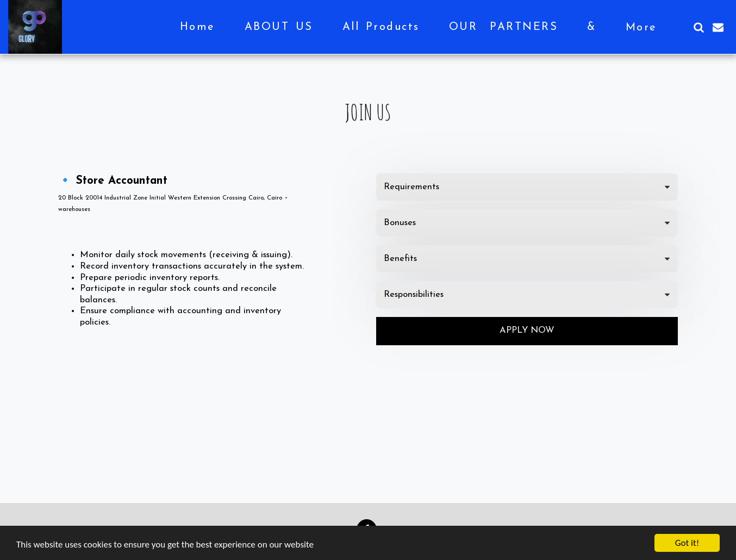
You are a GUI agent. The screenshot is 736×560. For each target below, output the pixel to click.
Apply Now (527, 331)
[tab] (527, 187)
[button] (698, 27)
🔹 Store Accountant (113, 181)
